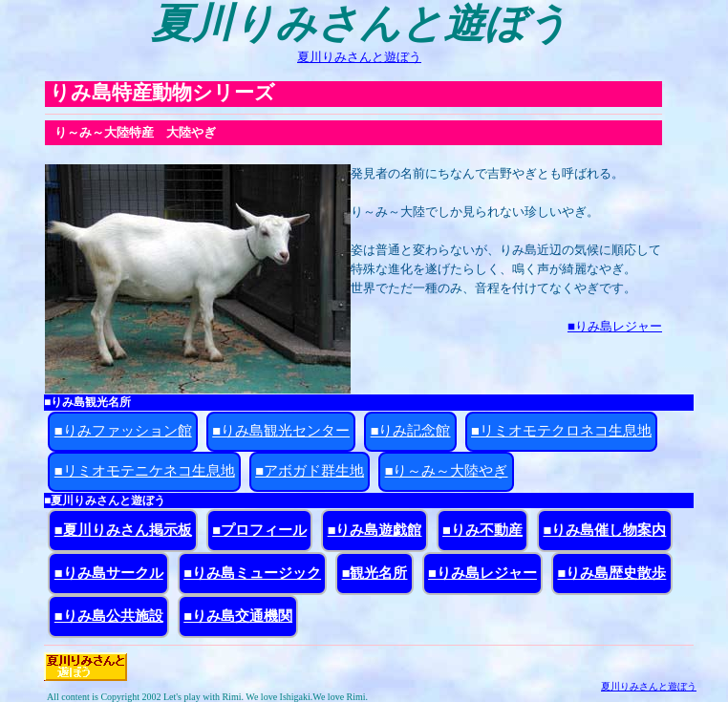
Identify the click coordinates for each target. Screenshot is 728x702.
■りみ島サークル (109, 573)
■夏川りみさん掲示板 (123, 530)
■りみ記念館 (411, 431)
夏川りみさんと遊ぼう (359, 57)
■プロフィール (259, 530)
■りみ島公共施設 (109, 616)
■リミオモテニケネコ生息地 (145, 471)
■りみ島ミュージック (252, 573)
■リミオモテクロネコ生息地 (561, 431)
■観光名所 (375, 573)
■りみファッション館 (123, 431)
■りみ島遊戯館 (375, 530)
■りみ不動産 (482, 530)
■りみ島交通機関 (238, 616)
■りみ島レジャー (615, 326)
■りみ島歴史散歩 (611, 573)
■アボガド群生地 (310, 471)
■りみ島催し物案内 (604, 530)
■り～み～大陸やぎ (447, 471)
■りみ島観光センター (281, 431)
